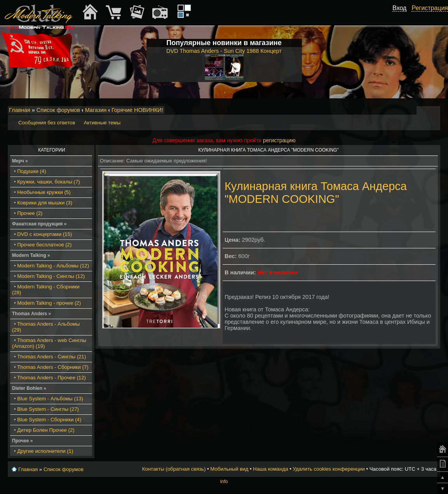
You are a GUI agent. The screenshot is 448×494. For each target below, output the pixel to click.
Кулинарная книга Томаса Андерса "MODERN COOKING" (316, 193)
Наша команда (270, 469)
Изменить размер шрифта (424, 110)
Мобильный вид (435, 110)
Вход (399, 8)
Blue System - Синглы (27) (48, 409)
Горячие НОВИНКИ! (137, 110)
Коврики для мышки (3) (45, 203)
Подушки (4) (31, 171)
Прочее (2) (30, 213)
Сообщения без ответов (47, 123)
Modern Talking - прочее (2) (49, 303)
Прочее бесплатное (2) (44, 245)
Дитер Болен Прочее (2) (46, 430)
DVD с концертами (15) (44, 234)
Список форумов (58, 110)
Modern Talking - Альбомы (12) (53, 266)
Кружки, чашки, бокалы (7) (48, 182)
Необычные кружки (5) (44, 192)
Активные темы (102, 123)
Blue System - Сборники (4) (49, 420)
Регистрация (430, 8)
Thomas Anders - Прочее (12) (51, 378)
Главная (20, 110)
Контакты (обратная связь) (174, 469)
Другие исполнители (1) (45, 451)
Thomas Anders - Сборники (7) (53, 367)
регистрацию (279, 140)
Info (224, 482)
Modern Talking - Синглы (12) (51, 276)
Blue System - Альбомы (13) (50, 399)
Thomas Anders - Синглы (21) (51, 357)
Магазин (96, 110)
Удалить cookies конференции (329, 469)
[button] (402, 17)
